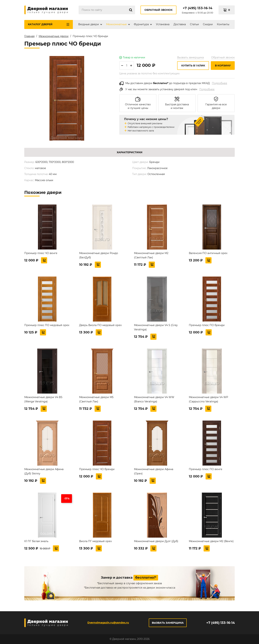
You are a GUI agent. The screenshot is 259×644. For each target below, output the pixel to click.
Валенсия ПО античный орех (208, 253)
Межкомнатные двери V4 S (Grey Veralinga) (156, 327)
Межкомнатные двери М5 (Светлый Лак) (96, 399)
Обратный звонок (158, 10)
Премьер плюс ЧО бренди (97, 469)
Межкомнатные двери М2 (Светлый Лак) (151, 255)
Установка (163, 24)
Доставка (180, 24)
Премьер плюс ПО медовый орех (47, 325)
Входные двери (89, 24)
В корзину (223, 66)
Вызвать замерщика (190, 57)
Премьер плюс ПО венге (206, 469)
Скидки (208, 24)
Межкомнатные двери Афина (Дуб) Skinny (44, 471)
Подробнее (220, 83)
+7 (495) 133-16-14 (197, 8)
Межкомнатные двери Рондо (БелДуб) (99, 255)
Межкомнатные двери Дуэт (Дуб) (156, 541)
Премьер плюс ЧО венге (41, 253)
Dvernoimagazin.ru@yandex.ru (108, 623)
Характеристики (130, 152)
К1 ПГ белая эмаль (36, 541)
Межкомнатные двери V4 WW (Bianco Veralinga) (154, 399)
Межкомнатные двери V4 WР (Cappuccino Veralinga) (208, 399)
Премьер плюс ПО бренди (207, 325)
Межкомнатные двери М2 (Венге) (211, 541)
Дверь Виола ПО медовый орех (100, 325)
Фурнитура (141, 24)
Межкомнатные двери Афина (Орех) (154, 471)
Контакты (223, 24)
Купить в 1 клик (193, 66)
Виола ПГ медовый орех (95, 541)
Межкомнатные (116, 24)
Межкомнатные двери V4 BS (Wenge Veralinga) (43, 399)
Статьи (194, 24)
